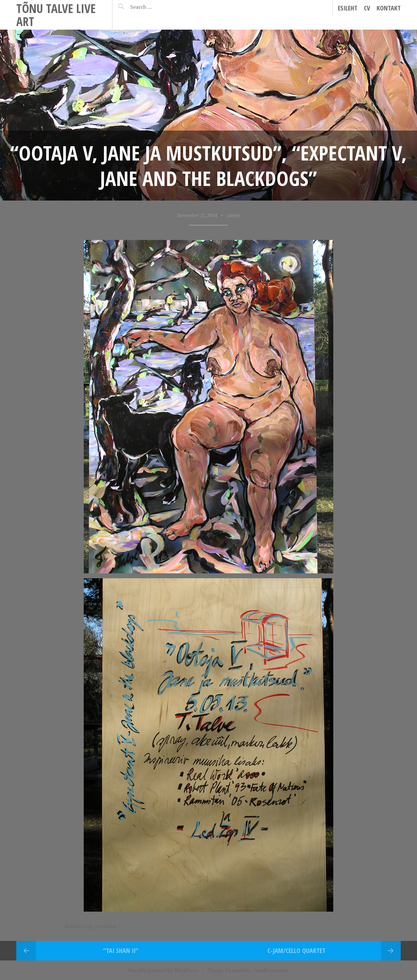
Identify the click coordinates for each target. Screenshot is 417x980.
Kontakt (389, 8)
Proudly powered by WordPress (163, 970)
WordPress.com (270, 970)
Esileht (348, 8)
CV (367, 8)
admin (234, 215)
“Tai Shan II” (121, 951)
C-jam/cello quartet (296, 951)
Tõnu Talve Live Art (56, 15)
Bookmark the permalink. (91, 926)
